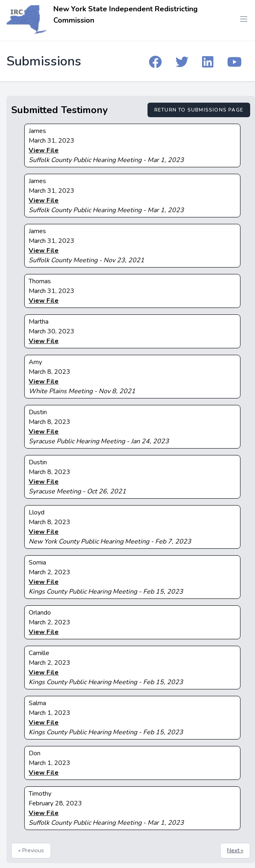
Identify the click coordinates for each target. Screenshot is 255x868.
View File (44, 150)
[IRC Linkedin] (208, 61)
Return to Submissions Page (199, 110)
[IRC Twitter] (182, 61)
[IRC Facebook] (155, 61)
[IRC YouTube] (234, 61)
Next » (235, 850)
